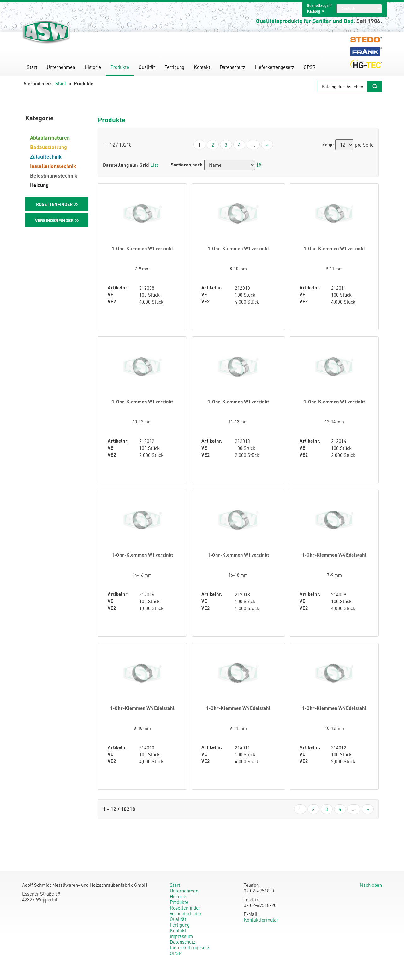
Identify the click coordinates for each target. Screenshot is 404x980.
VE (110, 295)
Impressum (181, 936)
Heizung (39, 185)
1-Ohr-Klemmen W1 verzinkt (142, 248)
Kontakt (202, 67)
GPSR (310, 67)
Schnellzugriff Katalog (319, 8)
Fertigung (174, 67)
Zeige (328, 145)
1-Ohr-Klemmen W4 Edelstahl (334, 555)
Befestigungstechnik (54, 175)
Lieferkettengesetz (274, 67)
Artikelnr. (118, 288)
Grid (144, 165)
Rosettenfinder (185, 908)
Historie (93, 67)
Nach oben (371, 885)
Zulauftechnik (46, 157)
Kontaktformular (261, 920)
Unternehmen (61, 67)
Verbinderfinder (186, 913)
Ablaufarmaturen (50, 138)
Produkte (120, 67)
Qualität (147, 67)
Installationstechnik (53, 166)
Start (32, 67)
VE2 (112, 302)
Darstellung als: (120, 165)
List (154, 165)
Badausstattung (48, 147)
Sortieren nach (187, 165)
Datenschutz (232, 67)
